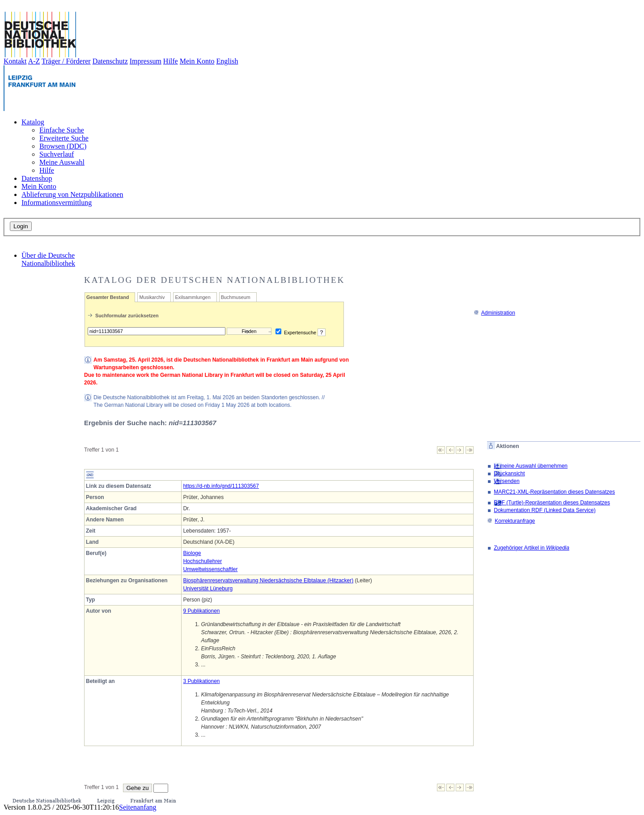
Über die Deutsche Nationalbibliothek (48, 259)
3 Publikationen (201, 681)
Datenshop (37, 178)
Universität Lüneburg (208, 589)
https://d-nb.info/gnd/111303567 (221, 486)
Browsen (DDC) (63, 146)
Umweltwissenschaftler (210, 569)
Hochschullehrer (202, 561)
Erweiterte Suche (64, 138)
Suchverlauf (57, 154)
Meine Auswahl (62, 162)
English (227, 61)
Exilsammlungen (193, 297)
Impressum (146, 61)
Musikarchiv (152, 297)
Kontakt (15, 61)
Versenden (506, 481)
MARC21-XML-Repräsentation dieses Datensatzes (554, 492)
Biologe (192, 553)
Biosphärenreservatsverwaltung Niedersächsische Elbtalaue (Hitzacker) (268, 580)
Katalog (33, 122)
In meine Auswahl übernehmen (531, 466)
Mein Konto (197, 61)
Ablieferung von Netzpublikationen (72, 194)
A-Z (34, 61)
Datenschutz (110, 61)
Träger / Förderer (66, 61)
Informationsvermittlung (57, 203)
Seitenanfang (138, 807)
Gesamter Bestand (108, 297)
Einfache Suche (62, 130)
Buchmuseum (236, 297)
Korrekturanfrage (511, 521)
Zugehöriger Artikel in (532, 548)
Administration (494, 313)
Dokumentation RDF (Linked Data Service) (544, 510)
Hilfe (171, 61)
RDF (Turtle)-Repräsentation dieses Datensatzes (552, 503)
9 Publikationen (201, 611)
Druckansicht (509, 474)
